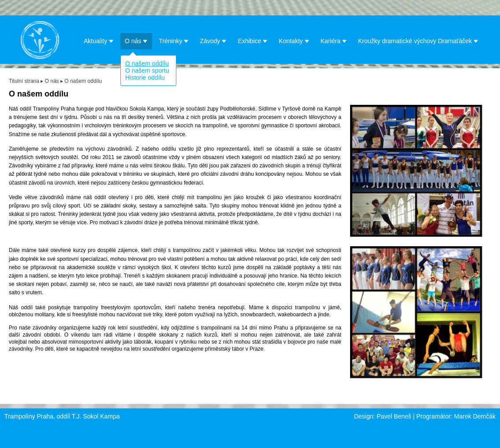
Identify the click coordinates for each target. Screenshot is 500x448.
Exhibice (253, 41)
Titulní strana (24, 81)
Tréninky (174, 41)
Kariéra (334, 41)
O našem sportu (147, 70)
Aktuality (99, 41)
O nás (136, 41)
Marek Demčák (475, 416)
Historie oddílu (145, 78)
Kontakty (294, 41)
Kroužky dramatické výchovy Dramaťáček (418, 41)
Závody (213, 41)
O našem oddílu (147, 63)
